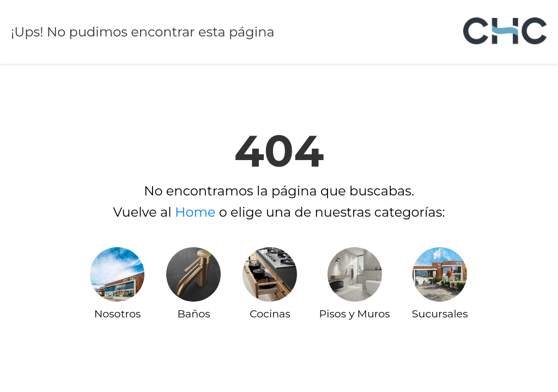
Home (195, 212)
